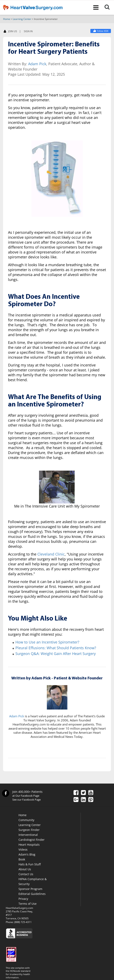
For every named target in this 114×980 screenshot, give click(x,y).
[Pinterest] (91, 800)
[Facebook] (101, 31)
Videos (23, 849)
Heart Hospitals (29, 845)
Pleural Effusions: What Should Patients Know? (56, 648)
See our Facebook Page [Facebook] (26, 800)
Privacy (23, 899)
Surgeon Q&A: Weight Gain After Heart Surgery (56, 654)
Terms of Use (28, 904)
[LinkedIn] (83, 800)
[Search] (109, 7)
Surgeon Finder (29, 830)
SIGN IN (28, 31)
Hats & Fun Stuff (30, 864)
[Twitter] (83, 793)
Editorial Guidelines (32, 894)
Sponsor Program (30, 889)
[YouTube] (91, 793)
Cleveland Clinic (51, 554)
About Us (25, 869)
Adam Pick (37, 64)
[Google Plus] (76, 800)
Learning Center (22, 19)
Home (7, 19)
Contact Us (26, 874)
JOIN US (10, 31)
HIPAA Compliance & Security (33, 881)
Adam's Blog (27, 854)
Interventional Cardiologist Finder (32, 837)
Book (22, 859)
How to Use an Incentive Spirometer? (47, 642)
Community (26, 820)
